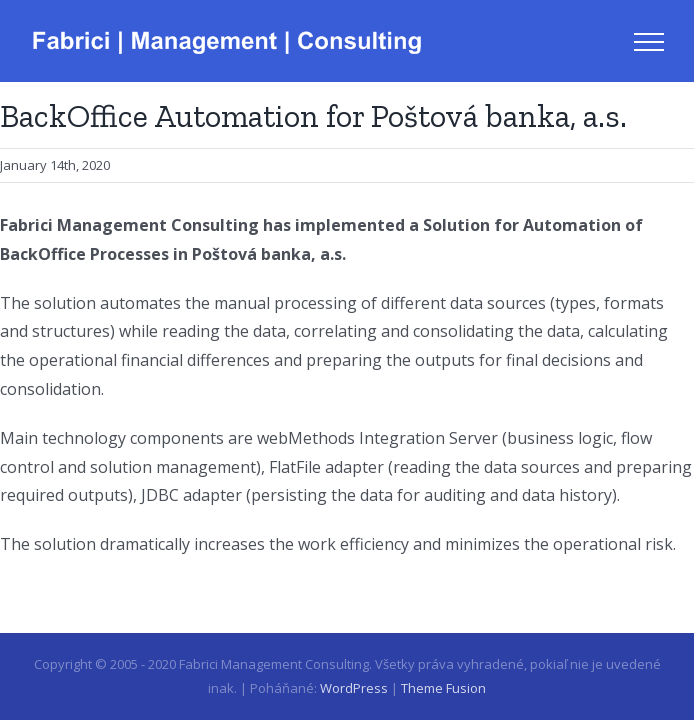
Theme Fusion (443, 688)
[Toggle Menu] (649, 42)
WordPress (354, 688)
